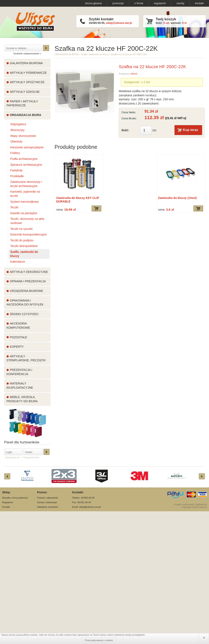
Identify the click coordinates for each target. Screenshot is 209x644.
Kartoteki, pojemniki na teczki (25, 194)
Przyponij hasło (31, 457)
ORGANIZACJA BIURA (25, 115)
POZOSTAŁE (18, 337)
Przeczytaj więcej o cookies (99, 640)
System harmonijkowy (24, 202)
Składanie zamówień (48, 507)
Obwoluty (16, 141)
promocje (118, 3)
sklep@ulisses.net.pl (119, 23)
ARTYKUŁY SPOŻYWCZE (27, 82)
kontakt (199, 3)
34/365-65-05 (97, 23)
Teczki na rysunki (21, 229)
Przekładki (17, 176)
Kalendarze (18, 262)
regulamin (160, 3)
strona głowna (93, 3)
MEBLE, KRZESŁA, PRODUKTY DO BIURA (22, 399)
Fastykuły (16, 170)
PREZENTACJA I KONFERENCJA (19, 372)
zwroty (181, 3)
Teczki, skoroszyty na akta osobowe (27, 221)
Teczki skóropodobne (24, 246)
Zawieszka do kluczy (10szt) (177, 198)
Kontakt (6, 507)
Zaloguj (47, 452)
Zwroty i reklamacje (47, 502)
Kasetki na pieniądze (24, 213)
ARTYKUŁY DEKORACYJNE (29, 272)
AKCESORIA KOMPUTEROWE (18, 326)
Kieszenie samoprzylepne (27, 147)
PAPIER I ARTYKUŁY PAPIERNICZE (22, 103)
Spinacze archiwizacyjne (26, 165)
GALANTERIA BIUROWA (26, 63)
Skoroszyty (17, 130)
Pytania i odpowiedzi (48, 498)
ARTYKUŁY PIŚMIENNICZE (28, 73)
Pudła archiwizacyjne (24, 159)
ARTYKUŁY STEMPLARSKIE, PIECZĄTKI (26, 358)
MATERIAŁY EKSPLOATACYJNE (20, 386)
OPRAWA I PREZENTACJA (28, 281)
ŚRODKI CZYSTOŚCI (24, 314)
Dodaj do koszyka (96, 208)
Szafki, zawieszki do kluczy (24, 254)
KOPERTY (17, 347)
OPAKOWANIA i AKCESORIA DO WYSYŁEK (25, 303)
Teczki (14, 207)
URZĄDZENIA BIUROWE (26, 291)
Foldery (15, 153)
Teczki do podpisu (22, 240)
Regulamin (8, 502)
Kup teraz (191, 130)
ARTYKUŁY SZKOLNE (25, 92)
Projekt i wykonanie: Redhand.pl (191, 504)
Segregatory (18, 124)
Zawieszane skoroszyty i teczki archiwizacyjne (26, 184)
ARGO (134, 74)
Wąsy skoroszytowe (23, 136)
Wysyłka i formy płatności (15, 498)
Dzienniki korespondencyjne (28, 234)
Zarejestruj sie (12, 457)
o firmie (139, 3)
